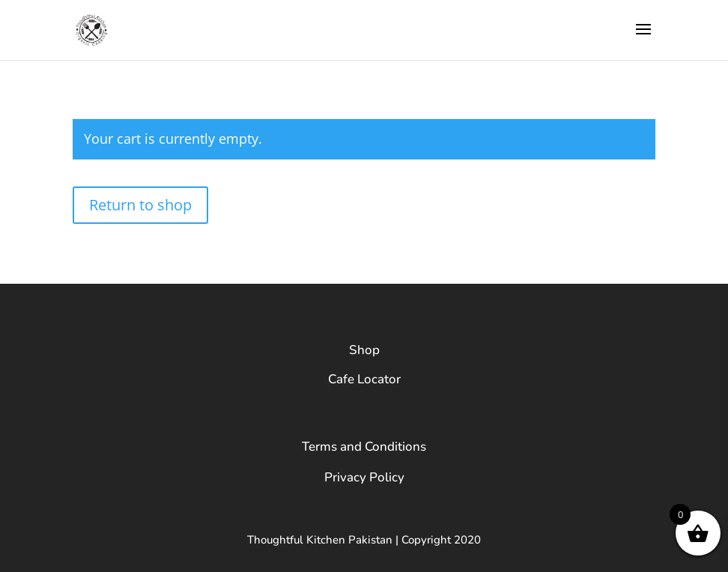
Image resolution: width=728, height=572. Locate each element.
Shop (364, 350)
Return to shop (140, 205)
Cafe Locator (364, 379)
